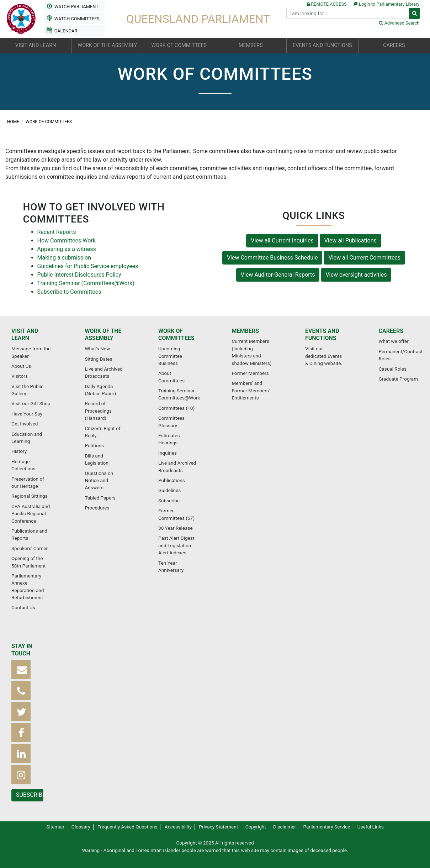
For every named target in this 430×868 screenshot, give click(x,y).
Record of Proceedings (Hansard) (98, 411)
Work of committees (49, 122)
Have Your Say (27, 414)
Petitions (94, 445)
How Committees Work (67, 240)
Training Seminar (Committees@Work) (86, 283)
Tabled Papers (100, 498)
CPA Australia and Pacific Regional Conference (31, 514)
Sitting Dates (99, 359)
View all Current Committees (364, 258)
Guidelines (169, 490)
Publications (172, 480)
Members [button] (251, 45)
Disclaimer (285, 827)
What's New (98, 349)
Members (245, 331)
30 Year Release (176, 528)
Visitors (20, 376)
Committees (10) (176, 408)
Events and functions (322, 335)
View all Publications (351, 240)
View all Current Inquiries (282, 240)
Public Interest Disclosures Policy (79, 275)
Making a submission (64, 258)
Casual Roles (393, 369)
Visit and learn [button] (36, 45)
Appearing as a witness (67, 249)
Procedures (97, 508)
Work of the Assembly (103, 335)
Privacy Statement (218, 827)
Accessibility (178, 827)
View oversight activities (356, 275)
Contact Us (23, 607)
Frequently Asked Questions (128, 827)
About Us (21, 366)
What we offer (394, 341)
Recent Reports (57, 232)
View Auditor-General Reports (278, 275)
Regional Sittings (30, 496)
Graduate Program (399, 379)
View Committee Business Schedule (272, 258)
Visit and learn (25, 335)
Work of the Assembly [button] (107, 45)
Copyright (256, 827)
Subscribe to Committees (69, 292)
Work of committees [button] (179, 45)
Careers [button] (394, 45)
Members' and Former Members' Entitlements (251, 390)
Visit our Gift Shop (31, 403)
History (19, 451)
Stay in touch (22, 650)
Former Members (250, 373)
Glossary (81, 827)
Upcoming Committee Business (170, 356)
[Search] (348, 13)
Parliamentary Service (327, 827)
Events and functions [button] (322, 45)
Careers (391, 331)
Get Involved (25, 424)
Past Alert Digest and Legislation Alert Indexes (176, 545)
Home (14, 122)
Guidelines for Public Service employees (88, 266)
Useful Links (371, 827)
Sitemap (55, 827)
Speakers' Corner (30, 548)
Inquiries (168, 453)
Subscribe (169, 501)
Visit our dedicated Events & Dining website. (324, 356)
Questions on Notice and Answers (99, 480)
